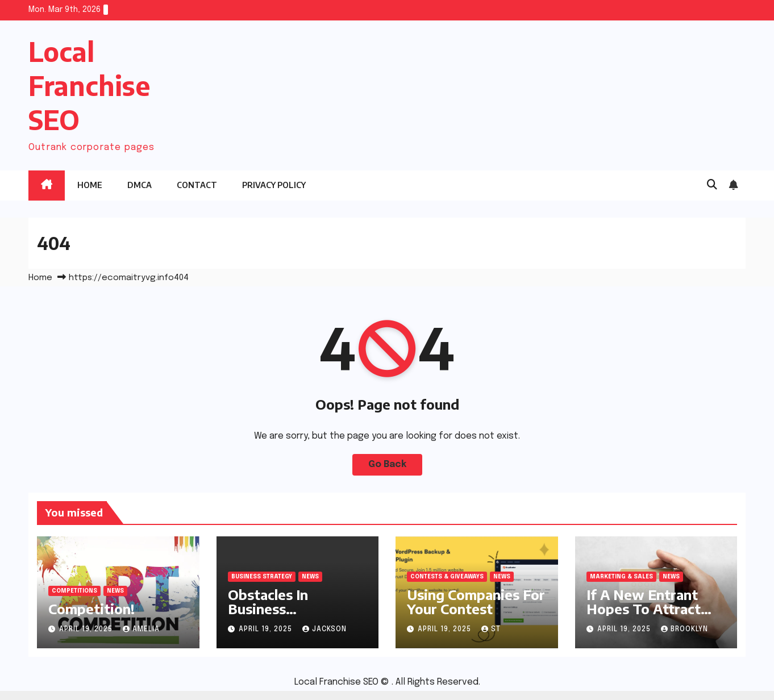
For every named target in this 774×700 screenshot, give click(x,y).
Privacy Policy (274, 185)
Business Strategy (262, 577)
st (491, 630)
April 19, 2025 (87, 630)
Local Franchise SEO (89, 86)
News (115, 591)
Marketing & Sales (621, 577)
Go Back (387, 464)
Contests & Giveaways (447, 577)
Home (90, 185)
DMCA (140, 185)
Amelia (141, 630)
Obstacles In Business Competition (269, 609)
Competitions (74, 591)
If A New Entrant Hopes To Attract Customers (644, 609)
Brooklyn (684, 630)
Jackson (324, 630)
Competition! (91, 609)
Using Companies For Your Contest (476, 601)
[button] (712, 185)
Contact (197, 185)
